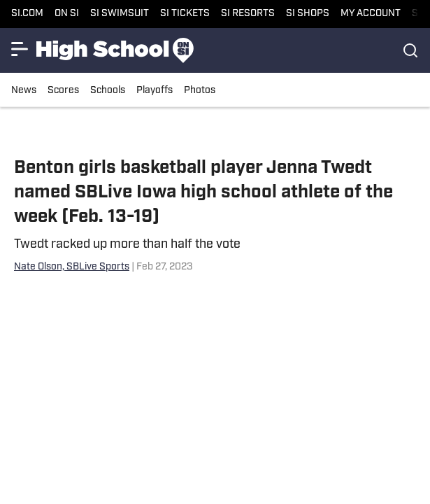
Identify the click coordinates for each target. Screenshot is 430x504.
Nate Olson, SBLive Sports (72, 267)
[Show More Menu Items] (20, 49)
